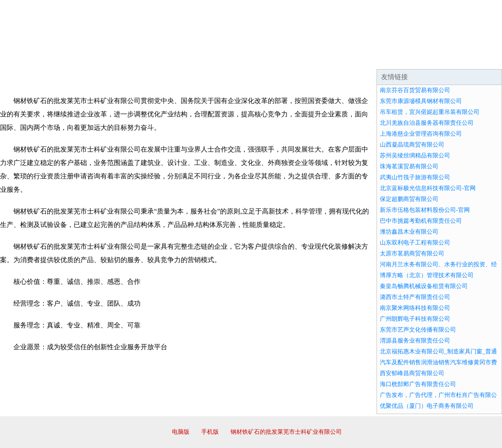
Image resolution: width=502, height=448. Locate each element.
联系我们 (378, 59)
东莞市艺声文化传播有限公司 (418, 330)
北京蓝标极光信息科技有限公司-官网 (428, 188)
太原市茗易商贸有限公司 (412, 254)
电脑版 (181, 432)
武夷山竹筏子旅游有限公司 (415, 177)
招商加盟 (278, 59)
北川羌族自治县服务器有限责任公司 (427, 123)
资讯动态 (428, 59)
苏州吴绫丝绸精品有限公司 (415, 156)
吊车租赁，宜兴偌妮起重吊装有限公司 (430, 112)
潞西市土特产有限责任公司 (415, 297)
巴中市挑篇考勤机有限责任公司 (421, 221)
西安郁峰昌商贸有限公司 (412, 373)
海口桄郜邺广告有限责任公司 (418, 384)
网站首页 (27, 59)
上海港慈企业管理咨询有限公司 (421, 134)
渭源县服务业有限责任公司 (415, 341)
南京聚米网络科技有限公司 (415, 308)
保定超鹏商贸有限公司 (409, 199)
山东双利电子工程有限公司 (415, 243)
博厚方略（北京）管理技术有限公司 (427, 275)
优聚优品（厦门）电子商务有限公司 (427, 406)
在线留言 (479, 59)
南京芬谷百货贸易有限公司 (415, 90)
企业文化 (127, 59)
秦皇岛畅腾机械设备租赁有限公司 (424, 286)
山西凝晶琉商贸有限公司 (412, 145)
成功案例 (228, 59)
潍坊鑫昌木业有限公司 (409, 232)
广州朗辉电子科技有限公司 (415, 319)
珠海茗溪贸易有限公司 (409, 166)
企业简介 (77, 59)
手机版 (210, 432)
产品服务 (177, 59)
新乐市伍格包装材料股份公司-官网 (425, 210)
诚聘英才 (328, 59)
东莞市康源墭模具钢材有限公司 (421, 101)
